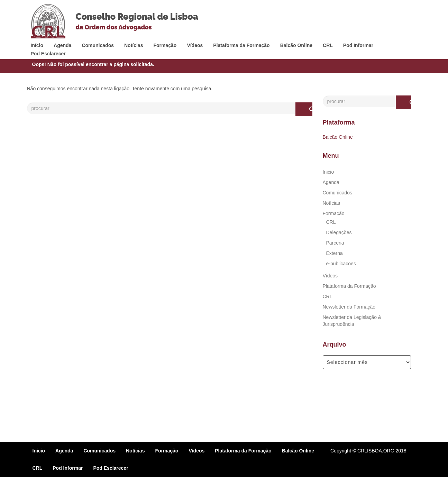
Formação (165, 45)
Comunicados (98, 45)
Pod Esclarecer (48, 54)
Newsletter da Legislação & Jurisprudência (352, 321)
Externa (335, 253)
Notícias (134, 45)
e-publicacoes (341, 264)
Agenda (62, 45)
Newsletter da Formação (349, 307)
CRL (328, 45)
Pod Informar (358, 45)
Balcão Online (296, 45)
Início (37, 45)
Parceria (335, 243)
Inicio (328, 172)
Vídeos (195, 45)
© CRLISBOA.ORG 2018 (380, 451)
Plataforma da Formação (241, 45)
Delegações (339, 232)
